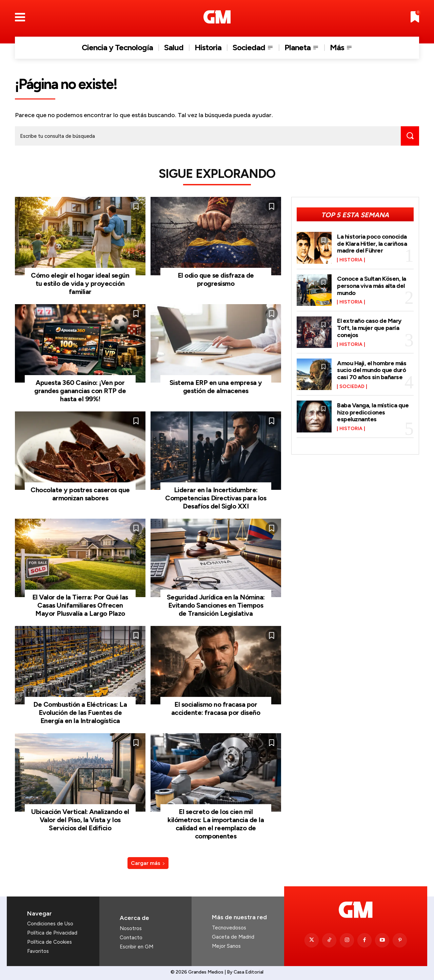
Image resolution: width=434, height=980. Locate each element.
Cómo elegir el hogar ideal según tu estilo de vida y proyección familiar (80, 283)
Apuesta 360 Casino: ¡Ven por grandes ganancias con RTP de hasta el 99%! (80, 391)
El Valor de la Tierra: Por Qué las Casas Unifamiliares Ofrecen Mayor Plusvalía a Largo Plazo (80, 605)
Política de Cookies (50, 942)
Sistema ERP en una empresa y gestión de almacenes (216, 387)
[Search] (410, 136)
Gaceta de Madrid (233, 937)
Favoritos (38, 951)
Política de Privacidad (52, 933)
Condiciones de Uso (50, 924)
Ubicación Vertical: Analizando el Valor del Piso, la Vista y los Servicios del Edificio (80, 820)
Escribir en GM (136, 947)
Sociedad (352, 386)
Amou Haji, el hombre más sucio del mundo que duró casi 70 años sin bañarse (372, 370)
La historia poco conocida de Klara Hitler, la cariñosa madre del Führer (372, 243)
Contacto (131, 938)
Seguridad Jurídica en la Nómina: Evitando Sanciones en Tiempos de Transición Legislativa (216, 605)
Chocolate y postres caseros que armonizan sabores (80, 494)
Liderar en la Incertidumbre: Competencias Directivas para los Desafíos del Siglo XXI (216, 498)
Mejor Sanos (226, 946)
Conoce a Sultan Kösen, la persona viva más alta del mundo (372, 286)
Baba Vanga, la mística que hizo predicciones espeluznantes (373, 412)
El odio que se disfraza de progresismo (216, 279)
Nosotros (131, 928)
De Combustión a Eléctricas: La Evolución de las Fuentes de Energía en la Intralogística (80, 713)
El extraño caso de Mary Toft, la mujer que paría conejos (369, 328)
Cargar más (148, 863)
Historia (351, 260)
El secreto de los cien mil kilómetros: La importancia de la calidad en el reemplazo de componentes (216, 824)
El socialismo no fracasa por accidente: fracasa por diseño (216, 708)
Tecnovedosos (229, 928)
